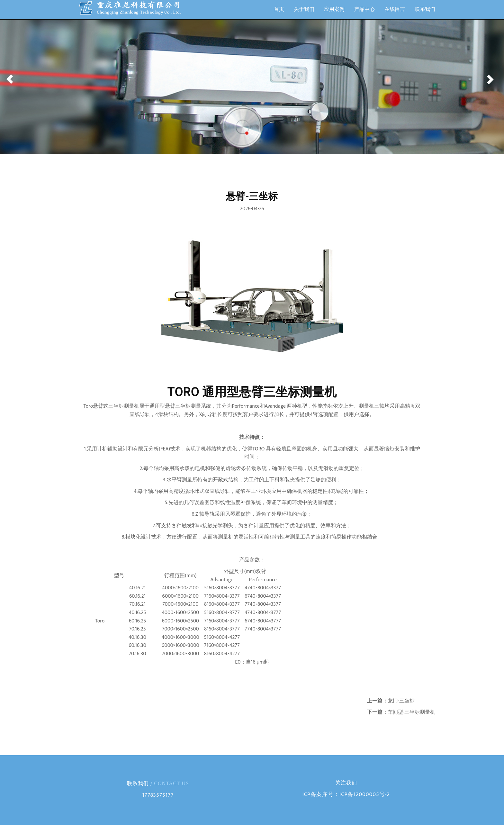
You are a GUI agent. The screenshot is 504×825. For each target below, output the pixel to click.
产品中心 (364, 9)
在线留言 (395, 9)
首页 (279, 9)
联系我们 (425, 9)
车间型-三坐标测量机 (411, 712)
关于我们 (304, 9)
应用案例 (334, 9)
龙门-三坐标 (401, 701)
